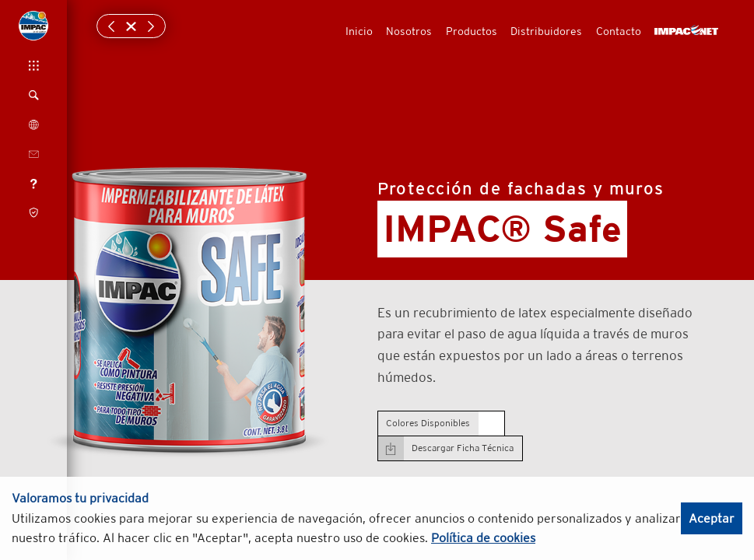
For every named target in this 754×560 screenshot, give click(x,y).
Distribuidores (546, 31)
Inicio (359, 31)
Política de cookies (483, 538)
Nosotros (409, 31)
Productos (472, 31)
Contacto (619, 31)
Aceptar (712, 518)
